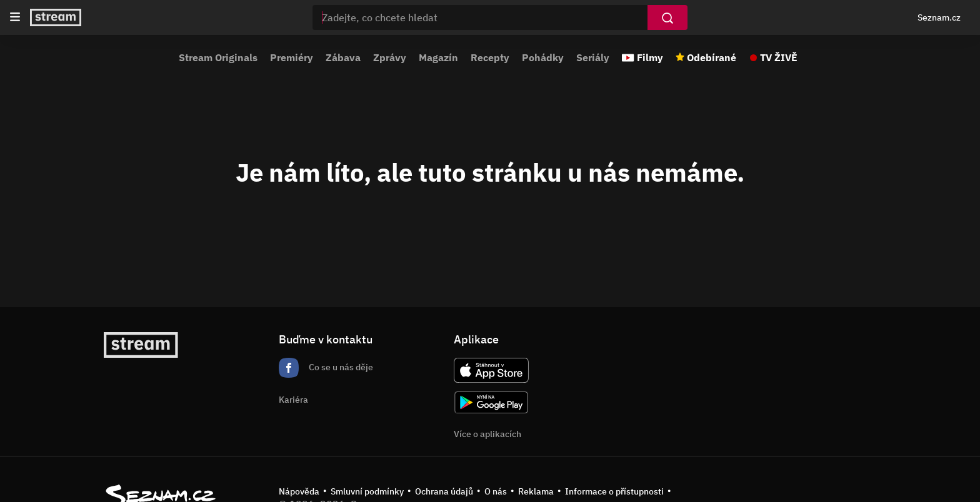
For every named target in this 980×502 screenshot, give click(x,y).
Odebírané (712, 57)
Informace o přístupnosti (614, 491)
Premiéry (292, 57)
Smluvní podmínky (367, 491)
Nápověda (299, 491)
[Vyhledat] (667, 17)
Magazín (438, 57)
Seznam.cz (939, 17)
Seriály (593, 57)
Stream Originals (218, 57)
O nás (496, 491)
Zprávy (390, 57)
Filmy (650, 57)
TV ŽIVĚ (779, 57)
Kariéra (293, 400)
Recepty (490, 57)
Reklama (536, 491)
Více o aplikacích (487, 434)
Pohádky (543, 57)
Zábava (343, 57)
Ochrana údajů (444, 491)
